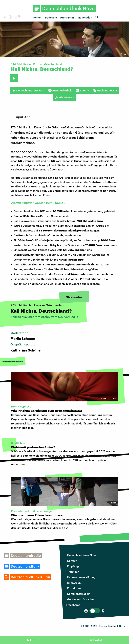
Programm (67, 17)
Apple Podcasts (105, 90)
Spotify (82, 90)
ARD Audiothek (60, 90)
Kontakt (72, 561)
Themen (36, 17)
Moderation (85, 17)
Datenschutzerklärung (81, 577)
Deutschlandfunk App (28, 90)
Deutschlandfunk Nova (82, 555)
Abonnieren (65, 97)
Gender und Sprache (80, 599)
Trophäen (73, 572)
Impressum (74, 583)
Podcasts (51, 17)
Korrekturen (75, 588)
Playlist (97, 640)
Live (33, 640)
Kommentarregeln (79, 594)
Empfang (73, 566)
